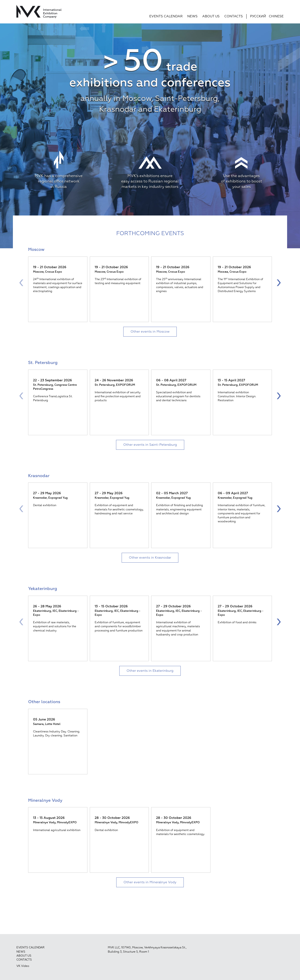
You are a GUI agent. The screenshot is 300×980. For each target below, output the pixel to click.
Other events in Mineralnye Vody (150, 882)
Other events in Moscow (150, 332)
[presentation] (21, 282)
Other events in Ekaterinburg (150, 671)
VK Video (23, 966)
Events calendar (166, 16)
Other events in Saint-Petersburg (150, 445)
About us (211, 16)
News (192, 16)
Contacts (234, 16)
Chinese (276, 16)
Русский (258, 16)
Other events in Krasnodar (150, 558)
